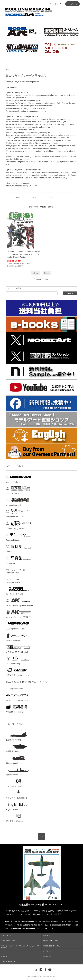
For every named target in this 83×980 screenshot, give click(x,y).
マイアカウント (48, 951)
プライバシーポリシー (8, 962)
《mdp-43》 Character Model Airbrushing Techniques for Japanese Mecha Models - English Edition (23, 254)
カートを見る (47, 956)
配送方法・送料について (50, 941)
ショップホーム (6, 935)
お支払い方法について (8, 941)
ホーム (8, 70)
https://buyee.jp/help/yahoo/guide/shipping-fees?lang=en (28, 132)
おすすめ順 (33, 207)
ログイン (4, 956)
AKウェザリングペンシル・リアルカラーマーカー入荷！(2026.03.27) (20, 947)
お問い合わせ (47, 935)
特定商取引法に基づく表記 (51, 946)
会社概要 (58, 914)
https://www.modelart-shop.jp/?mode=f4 (21, 186)
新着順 (51, 207)
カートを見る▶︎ (56, 4)
